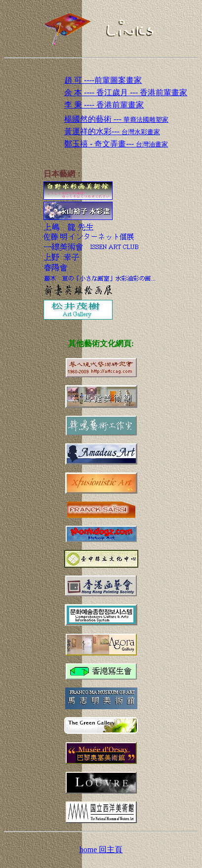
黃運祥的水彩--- (112, 131)
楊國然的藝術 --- (116, 119)
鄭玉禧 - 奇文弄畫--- (116, 144)
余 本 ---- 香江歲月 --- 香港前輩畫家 (126, 92)
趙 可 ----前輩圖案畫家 (103, 80)
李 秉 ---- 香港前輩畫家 (104, 105)
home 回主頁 (101, 850)
